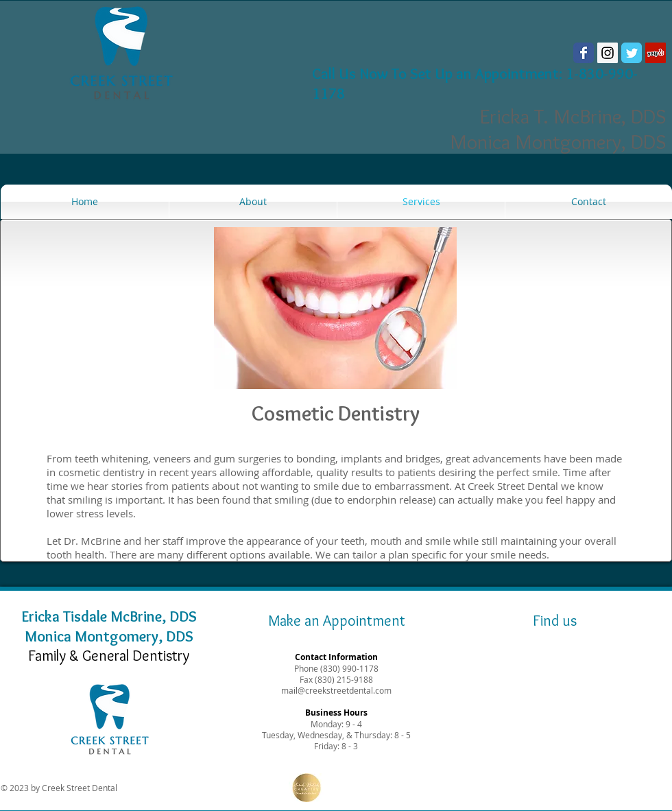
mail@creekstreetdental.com (336, 690)
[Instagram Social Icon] (608, 53)
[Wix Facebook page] (584, 53)
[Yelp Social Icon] (656, 53)
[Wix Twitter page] (632, 53)
